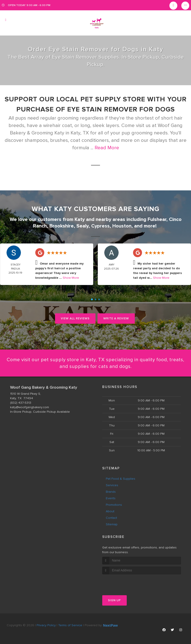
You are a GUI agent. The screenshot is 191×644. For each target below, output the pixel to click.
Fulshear (157, 219)
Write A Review (116, 318)
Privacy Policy (46, 625)
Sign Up (114, 600)
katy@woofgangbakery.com (30, 407)
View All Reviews (75, 318)
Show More (71, 277)
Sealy (82, 226)
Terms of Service (70, 625)
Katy (80, 219)
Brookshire (62, 226)
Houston (122, 226)
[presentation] (126, 583)
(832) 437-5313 (21, 403)
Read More (107, 148)
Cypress (100, 226)
